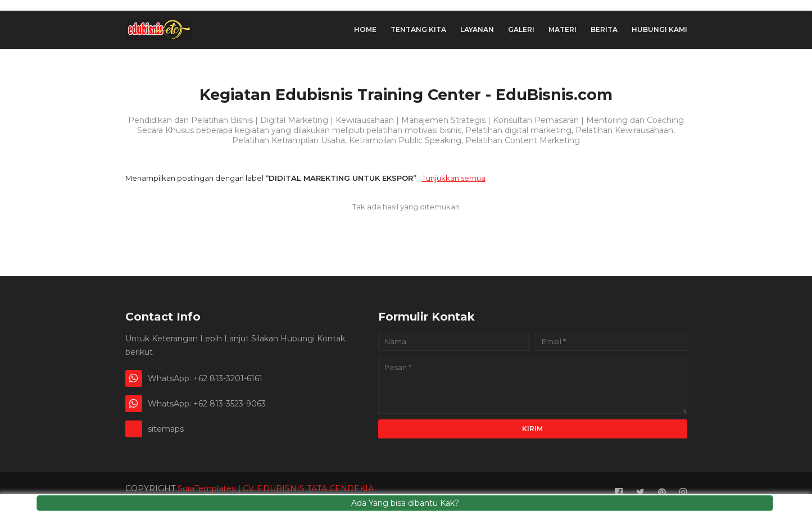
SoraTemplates (207, 488)
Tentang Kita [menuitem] (418, 29)
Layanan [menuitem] (477, 29)
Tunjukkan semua (454, 178)
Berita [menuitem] (604, 29)
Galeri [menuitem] (521, 29)
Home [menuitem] (365, 29)
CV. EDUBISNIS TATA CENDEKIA (308, 488)
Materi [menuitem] (562, 29)
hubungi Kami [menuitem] (659, 29)
